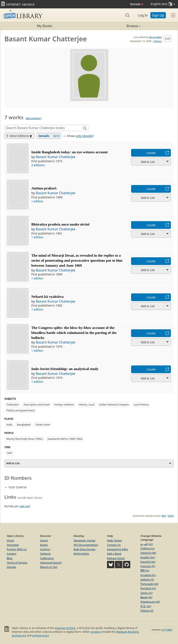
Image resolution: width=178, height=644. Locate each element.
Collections (47, 558)
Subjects (45, 554)
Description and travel (37, 405)
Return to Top (49, 567)
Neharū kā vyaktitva (47, 297)
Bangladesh (24, 425)
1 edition (37, 201)
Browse (115, 26)
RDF (164, 516)
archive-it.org (41, 635)
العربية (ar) (146, 544)
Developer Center (84, 540)
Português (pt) (149, 584)
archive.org (19, 635)
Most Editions (18, 136)
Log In (143, 15)
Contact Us (114, 545)
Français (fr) (148, 566)
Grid (56, 136)
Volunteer (13, 545)
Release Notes (116, 558)
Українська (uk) (150, 602)
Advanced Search (51, 563)
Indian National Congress (114, 405)
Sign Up (158, 15)
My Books (44, 26)
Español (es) (148, 562)
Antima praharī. (44, 188)
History (158, 41)
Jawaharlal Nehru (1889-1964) (65, 439)
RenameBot (155, 37)
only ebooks (84, 136)
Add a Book (114, 554)
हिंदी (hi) (145, 570)
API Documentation (86, 545)
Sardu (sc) (146, 593)
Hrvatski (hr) (148, 575)
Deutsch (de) (148, 553)
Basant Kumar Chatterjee (56, 157)
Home (44, 540)
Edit (168, 39)
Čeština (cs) (147, 548)
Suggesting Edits (117, 549)
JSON (171, 516)
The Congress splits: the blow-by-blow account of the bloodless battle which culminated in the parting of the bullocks (74, 333)
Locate (151, 153)
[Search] (128, 15)
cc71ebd (167, 630)
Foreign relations (64, 405)
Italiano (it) (147, 579)
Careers (12, 554)
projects (96, 632)
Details (44, 136)
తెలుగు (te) (146, 597)
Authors (45, 549)
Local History (141, 405)
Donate (137, 4)
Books (44, 545)
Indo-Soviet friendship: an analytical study (65, 369)
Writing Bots (81, 554)
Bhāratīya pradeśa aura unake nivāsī (60, 224)
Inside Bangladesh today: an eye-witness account (69, 152)
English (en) (148, 557)
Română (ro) (148, 588)
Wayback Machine (127, 632)
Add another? (34, 118)
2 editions (38, 165)
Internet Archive (65, 628)
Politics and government (21, 410)
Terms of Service (17, 563)
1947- (10, 453)
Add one (24, 506)
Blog (10, 558)
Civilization (13, 405)
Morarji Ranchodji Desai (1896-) (25, 439)
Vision (10, 540)
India (9, 425)
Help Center (115, 540)
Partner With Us (17, 549)
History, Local (87, 405)
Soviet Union (43, 425)
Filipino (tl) (147, 611)
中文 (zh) (146, 606)
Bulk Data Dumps (84, 549)
